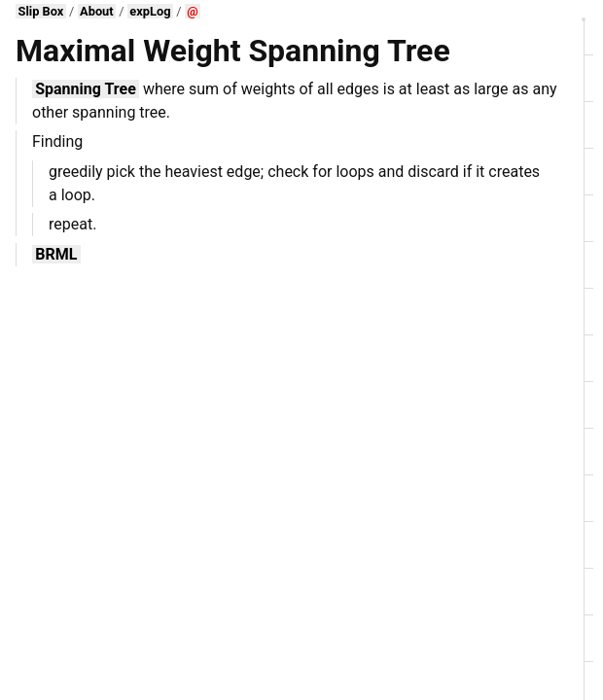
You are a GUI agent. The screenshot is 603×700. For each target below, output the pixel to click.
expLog (150, 11)
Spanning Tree (86, 89)
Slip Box (41, 11)
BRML (56, 254)
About (97, 11)
